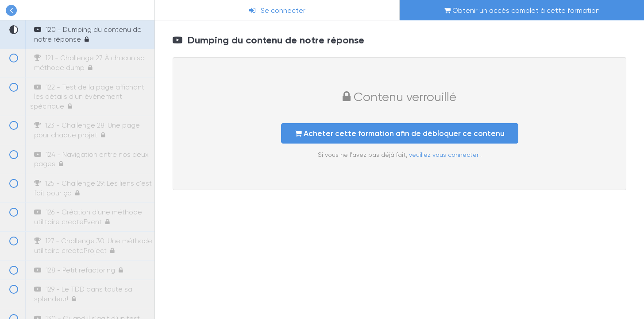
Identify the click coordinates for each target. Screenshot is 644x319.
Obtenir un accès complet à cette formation (522, 10)
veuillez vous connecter (445, 155)
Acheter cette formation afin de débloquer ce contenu (400, 133)
